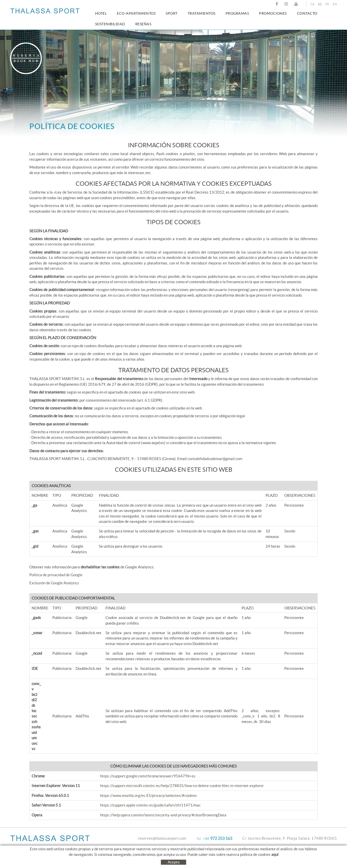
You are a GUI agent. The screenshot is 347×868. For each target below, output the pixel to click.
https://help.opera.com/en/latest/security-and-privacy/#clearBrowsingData (163, 815)
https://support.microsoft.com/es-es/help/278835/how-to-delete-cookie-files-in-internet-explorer (182, 786)
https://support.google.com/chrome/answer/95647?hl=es (148, 776)
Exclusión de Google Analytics (54, 583)
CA (312, 4)
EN (335, 4)
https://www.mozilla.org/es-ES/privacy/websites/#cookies (149, 795)
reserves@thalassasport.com (162, 838)
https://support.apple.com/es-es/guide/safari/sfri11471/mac (150, 805)
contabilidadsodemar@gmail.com (215, 459)
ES (320, 4)
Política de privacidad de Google (56, 575)
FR (327, 4)
